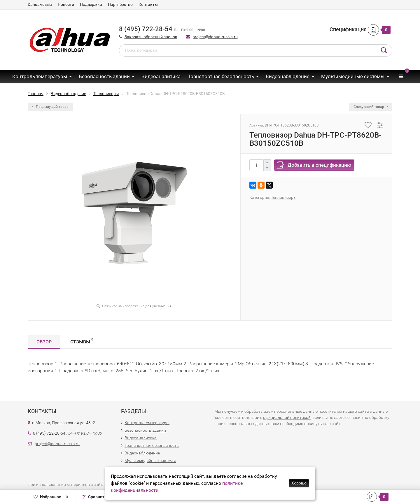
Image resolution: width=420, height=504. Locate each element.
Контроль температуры (40, 76)
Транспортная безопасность (221, 76)
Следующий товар (371, 107)
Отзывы (82, 341)
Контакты (148, 4)
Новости (66, 4)
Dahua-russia (40, 4)
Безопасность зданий (104, 76)
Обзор (44, 342)
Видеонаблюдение (288, 76)
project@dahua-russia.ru (215, 37)
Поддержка (91, 4)
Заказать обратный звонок (151, 37)
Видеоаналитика (161, 76)
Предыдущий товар (50, 107)
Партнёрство (120, 4)
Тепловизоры (284, 197)
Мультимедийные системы (353, 76)
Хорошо (299, 483)
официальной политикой (287, 417)
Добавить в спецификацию (319, 165)
